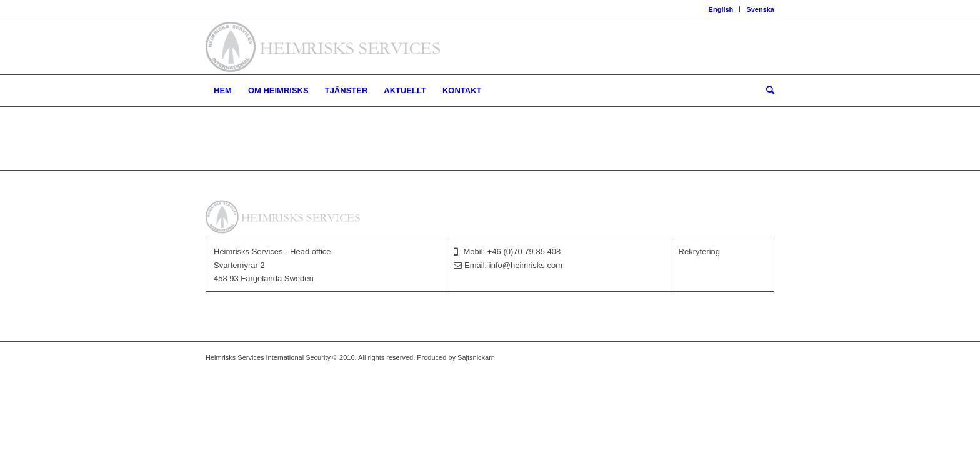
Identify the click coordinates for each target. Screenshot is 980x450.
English (721, 9)
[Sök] (766, 91)
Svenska (760, 9)
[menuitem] (722, 9)
